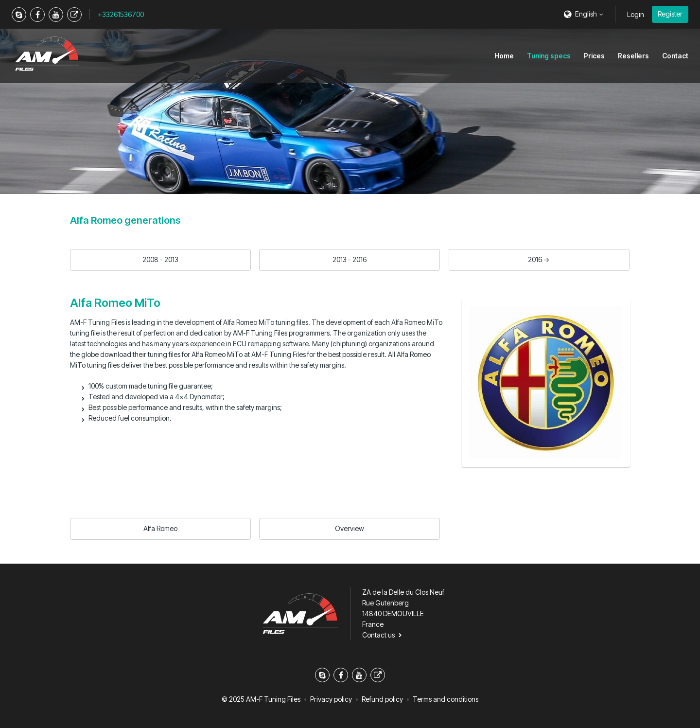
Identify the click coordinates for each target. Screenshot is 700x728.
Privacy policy (331, 699)
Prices (594, 56)
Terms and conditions (446, 699)
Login (636, 14)
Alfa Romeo (160, 528)
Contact (675, 56)
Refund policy (382, 699)
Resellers (633, 56)
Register (670, 14)
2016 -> (539, 259)
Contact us (378, 635)
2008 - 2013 (160, 259)
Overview (350, 528)
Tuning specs (549, 56)
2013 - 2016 (350, 259)
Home (504, 56)
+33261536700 (121, 14)
